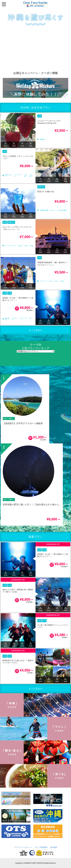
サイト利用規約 (41, 847)
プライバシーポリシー (23, 847)
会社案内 (54, 847)
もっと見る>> (36, 330)
